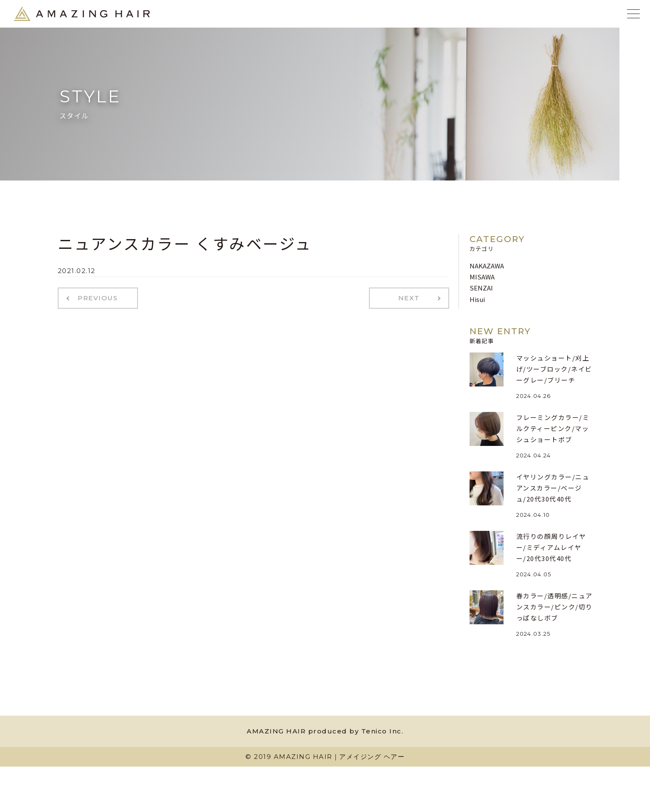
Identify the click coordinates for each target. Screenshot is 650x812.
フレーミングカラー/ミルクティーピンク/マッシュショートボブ (553, 429)
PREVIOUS (95, 297)
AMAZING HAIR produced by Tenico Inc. (325, 731)
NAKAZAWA (487, 266)
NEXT (412, 297)
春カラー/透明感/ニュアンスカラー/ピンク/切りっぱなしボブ (554, 607)
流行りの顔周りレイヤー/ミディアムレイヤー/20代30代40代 (551, 547)
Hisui (477, 299)
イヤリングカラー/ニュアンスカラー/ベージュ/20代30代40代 (553, 488)
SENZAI (481, 288)
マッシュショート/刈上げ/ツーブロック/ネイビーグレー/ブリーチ (554, 369)
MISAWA (482, 277)
